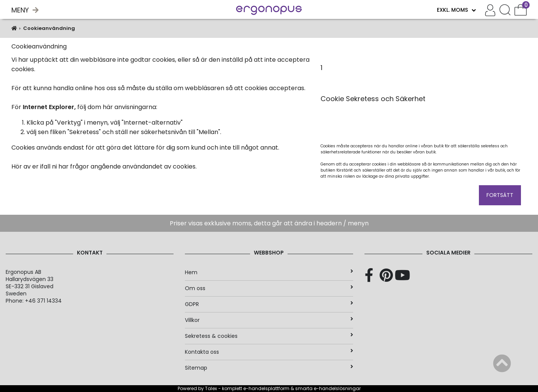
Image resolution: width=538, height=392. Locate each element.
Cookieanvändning (49, 28)
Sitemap (269, 368)
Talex (211, 388)
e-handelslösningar (337, 388)
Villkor (269, 320)
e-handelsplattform (266, 388)
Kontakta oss (269, 352)
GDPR (269, 304)
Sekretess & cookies (269, 336)
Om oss (269, 288)
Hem (269, 272)
